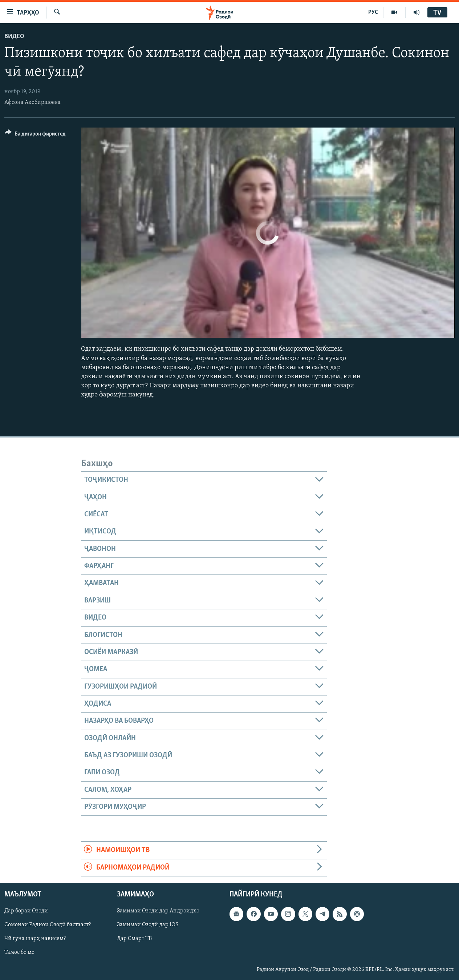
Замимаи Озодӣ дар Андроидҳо (158, 911)
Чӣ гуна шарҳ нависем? (35, 939)
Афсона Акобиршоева (33, 102)
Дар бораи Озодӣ (26, 911)
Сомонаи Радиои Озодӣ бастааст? (48, 925)
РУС (373, 12)
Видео (14, 37)
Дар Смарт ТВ (134, 939)
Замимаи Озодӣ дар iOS (148, 925)
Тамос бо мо (19, 952)
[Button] (35, 135)
